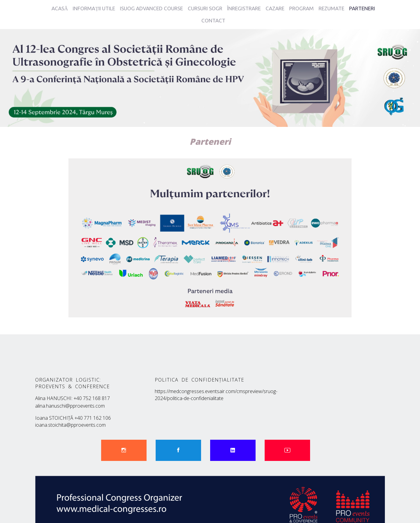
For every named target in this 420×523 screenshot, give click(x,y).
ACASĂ (60, 8)
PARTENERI (362, 8)
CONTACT (213, 20)
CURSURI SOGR (205, 8)
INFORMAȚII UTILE (94, 8)
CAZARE (275, 8)
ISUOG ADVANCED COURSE (151, 8)
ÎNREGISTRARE (244, 8)
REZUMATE (331, 8)
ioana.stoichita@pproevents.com (73, 419)
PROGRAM (301, 8)
